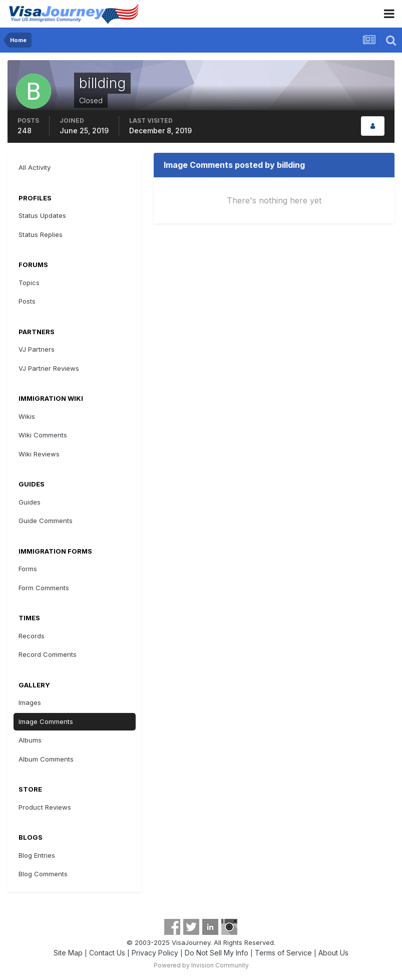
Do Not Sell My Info (217, 953)
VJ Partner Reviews (49, 368)
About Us (333, 953)
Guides (30, 502)
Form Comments (44, 588)
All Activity (35, 167)
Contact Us (107, 953)
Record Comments (48, 654)
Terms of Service (283, 953)
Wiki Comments (43, 435)
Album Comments (46, 759)
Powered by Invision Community (201, 965)
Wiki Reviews (39, 454)
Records (32, 636)
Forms (28, 569)
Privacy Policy (155, 953)
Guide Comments (46, 521)
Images (30, 702)
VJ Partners (37, 349)
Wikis (27, 416)
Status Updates (42, 215)
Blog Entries (37, 855)
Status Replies (41, 234)
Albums (30, 740)
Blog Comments (43, 874)
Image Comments (46, 721)
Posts (27, 301)
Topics (29, 283)
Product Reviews (45, 807)
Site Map (68, 953)
